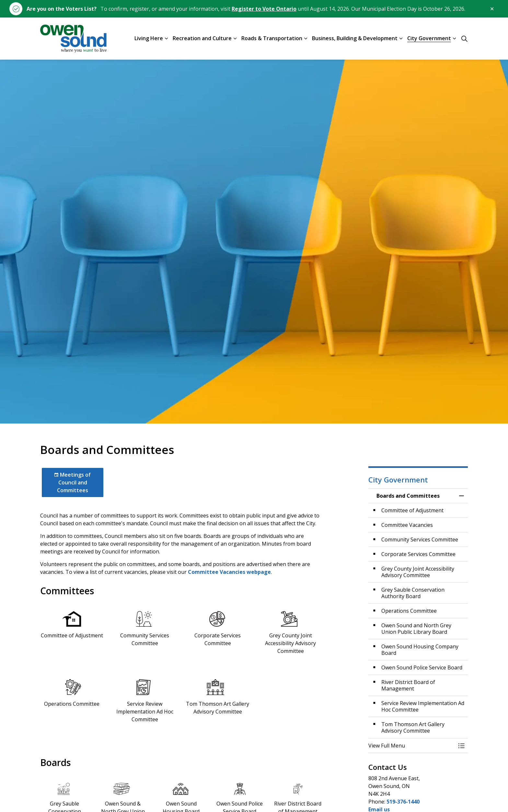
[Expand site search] (464, 39)
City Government (429, 38)
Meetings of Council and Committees (73, 482)
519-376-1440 (403, 802)
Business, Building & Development (355, 38)
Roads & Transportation (272, 38)
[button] (412, 746)
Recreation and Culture (202, 38)
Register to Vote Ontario (264, 9)
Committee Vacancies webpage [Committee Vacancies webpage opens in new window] (229, 572)
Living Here (149, 38)
